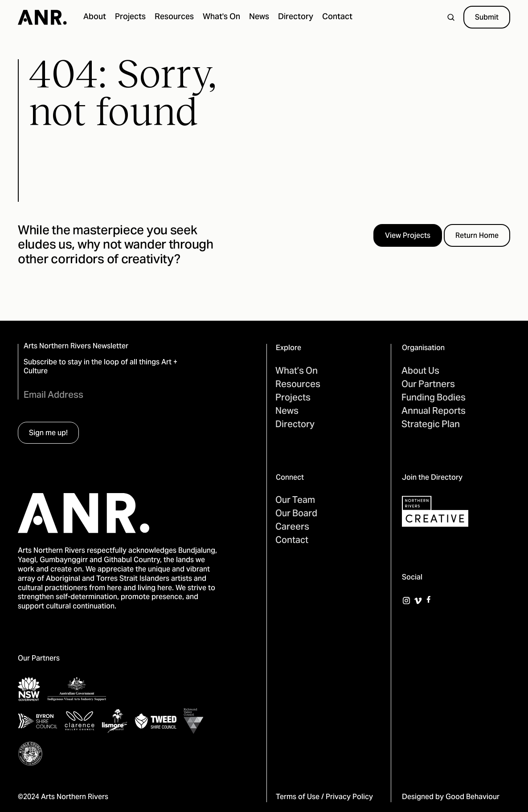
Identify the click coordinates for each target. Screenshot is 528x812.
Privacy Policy (349, 797)
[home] (42, 17)
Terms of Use (298, 797)
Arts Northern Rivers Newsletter (76, 347)
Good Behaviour (473, 797)
